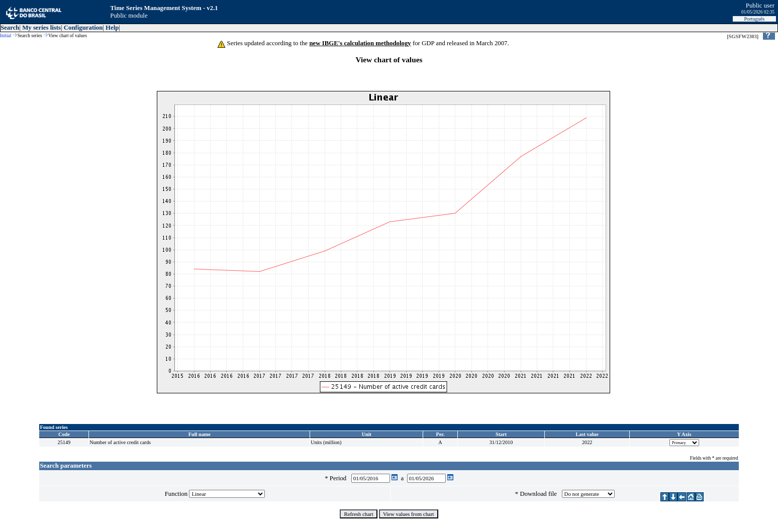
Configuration (83, 28)
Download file (540, 494)
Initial (6, 36)
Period (340, 478)
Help (112, 28)
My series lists (41, 28)
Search (10, 28)
